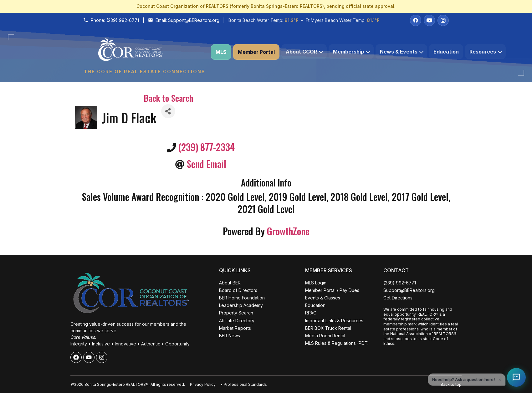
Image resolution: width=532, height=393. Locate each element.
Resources (486, 52)
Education (446, 52)
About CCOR (304, 52)
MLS (221, 52)
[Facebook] (416, 20)
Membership (351, 52)
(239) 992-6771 (123, 20)
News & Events (402, 52)
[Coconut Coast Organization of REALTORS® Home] (144, 52)
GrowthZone (288, 231)
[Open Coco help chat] (516, 377)
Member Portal (256, 52)
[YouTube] (429, 20)
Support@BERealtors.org (194, 20)
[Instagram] (443, 20)
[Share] (168, 111)
